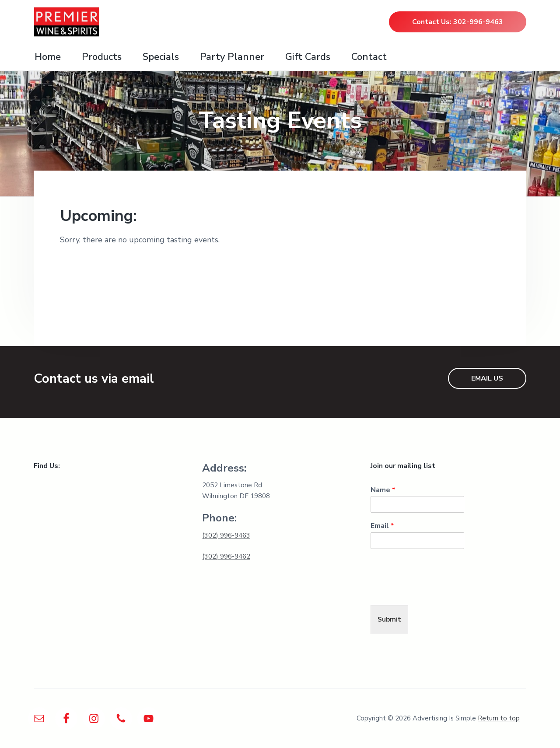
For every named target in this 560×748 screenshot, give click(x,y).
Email (382, 526)
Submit (389, 619)
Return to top (499, 718)
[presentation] (437, 591)
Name (383, 490)
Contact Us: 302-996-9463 (458, 22)
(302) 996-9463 (226, 535)
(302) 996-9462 (226, 556)
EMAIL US (487, 378)
